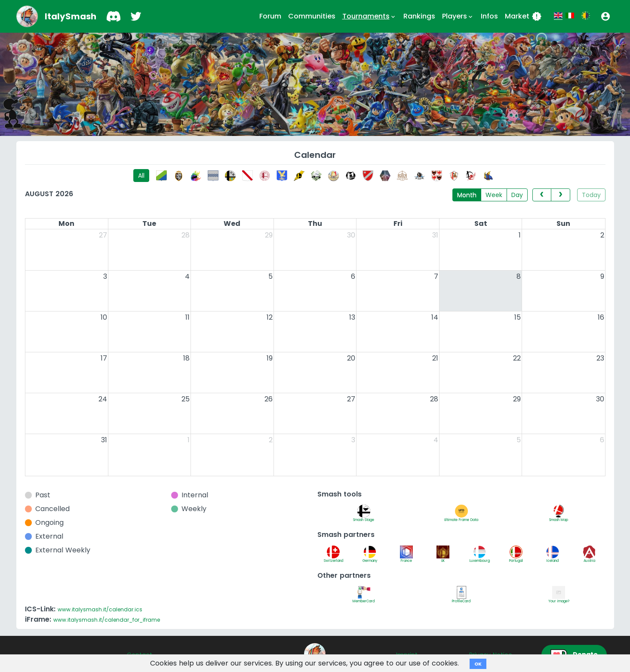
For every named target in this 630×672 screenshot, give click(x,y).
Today (591, 195)
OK (478, 664)
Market (523, 16)
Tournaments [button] (369, 16)
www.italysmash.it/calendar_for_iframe (107, 620)
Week (494, 195)
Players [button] (458, 16)
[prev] (542, 195)
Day (517, 195)
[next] (560, 195)
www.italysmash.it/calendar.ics (100, 609)
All (141, 176)
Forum (270, 16)
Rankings (419, 16)
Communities (312, 16)
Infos (489, 16)
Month (467, 195)
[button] (605, 16)
